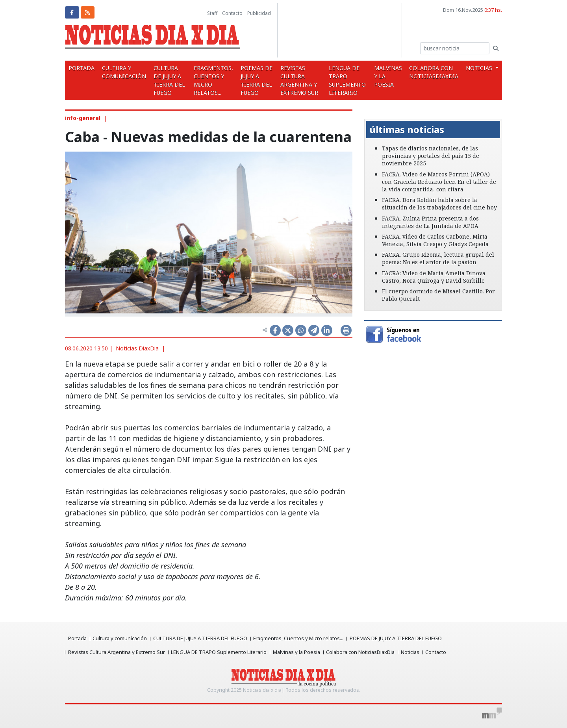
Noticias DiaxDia (137, 348)
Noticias (411, 652)
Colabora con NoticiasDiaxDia (435, 72)
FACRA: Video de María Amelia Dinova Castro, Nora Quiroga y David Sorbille (434, 277)
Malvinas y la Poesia (390, 76)
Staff (212, 13)
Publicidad (259, 13)
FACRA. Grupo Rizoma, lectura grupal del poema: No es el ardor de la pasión (438, 258)
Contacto (232, 13)
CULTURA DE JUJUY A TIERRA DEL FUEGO (168, 80)
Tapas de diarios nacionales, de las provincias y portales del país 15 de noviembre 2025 (431, 156)
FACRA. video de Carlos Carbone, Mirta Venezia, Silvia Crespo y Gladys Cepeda (435, 240)
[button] (375, 113)
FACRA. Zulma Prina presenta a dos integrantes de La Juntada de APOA (430, 222)
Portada (81, 68)
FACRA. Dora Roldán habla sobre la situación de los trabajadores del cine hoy (439, 204)
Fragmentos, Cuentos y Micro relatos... (212, 80)
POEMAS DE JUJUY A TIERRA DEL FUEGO (255, 80)
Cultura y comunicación (122, 72)
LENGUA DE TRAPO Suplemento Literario (348, 80)
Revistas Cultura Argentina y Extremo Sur (299, 80)
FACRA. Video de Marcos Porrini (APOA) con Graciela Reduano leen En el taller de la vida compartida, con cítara (439, 182)
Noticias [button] (480, 68)
